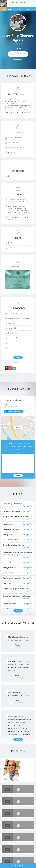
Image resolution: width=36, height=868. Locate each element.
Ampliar (18, 427)
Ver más (18, 357)
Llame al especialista (14, 411)
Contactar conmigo (18, 60)
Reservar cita (18, 865)
